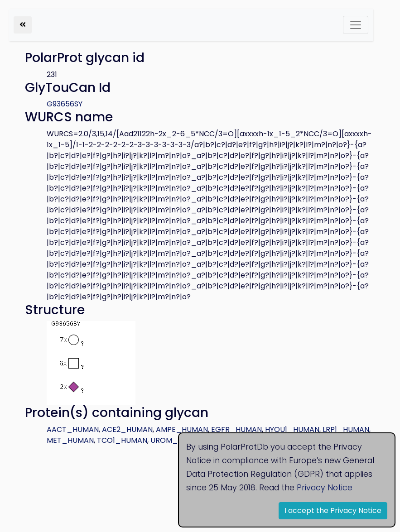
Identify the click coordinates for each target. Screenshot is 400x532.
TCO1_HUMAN (122, 440)
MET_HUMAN (70, 440)
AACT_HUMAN (73, 429)
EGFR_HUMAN (236, 429)
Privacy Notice (325, 488)
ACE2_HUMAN (127, 429)
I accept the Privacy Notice (333, 510)
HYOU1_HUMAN (292, 429)
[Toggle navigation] (356, 25)
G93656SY (65, 104)
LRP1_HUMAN (346, 429)
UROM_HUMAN (177, 440)
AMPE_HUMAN (182, 429)
